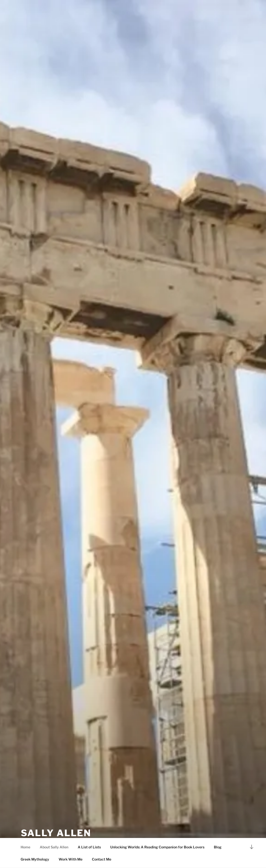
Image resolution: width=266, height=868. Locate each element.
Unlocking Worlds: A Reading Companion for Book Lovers (157, 847)
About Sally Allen (54, 847)
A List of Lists (89, 847)
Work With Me (71, 859)
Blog (218, 847)
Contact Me (102, 859)
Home (25, 847)
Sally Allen (56, 833)
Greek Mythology (35, 859)
